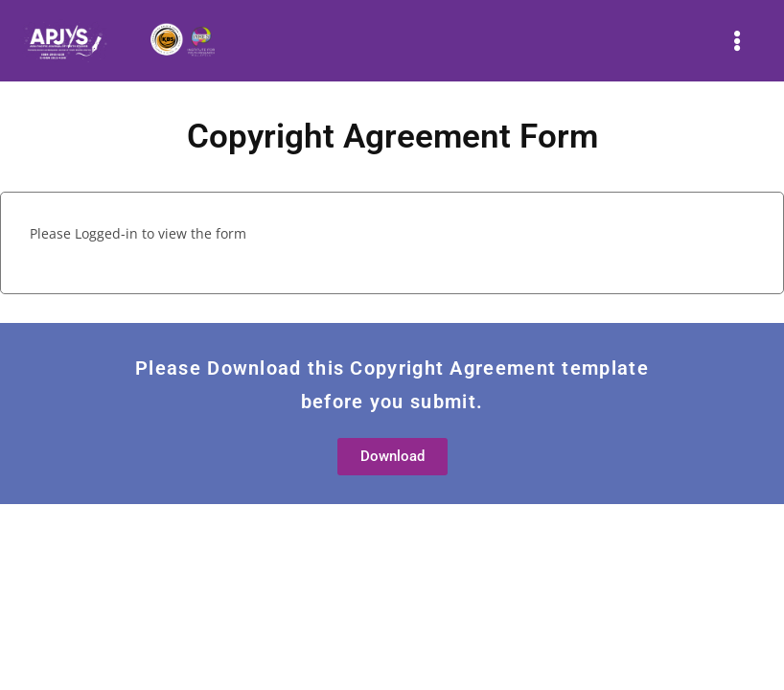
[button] (738, 40)
